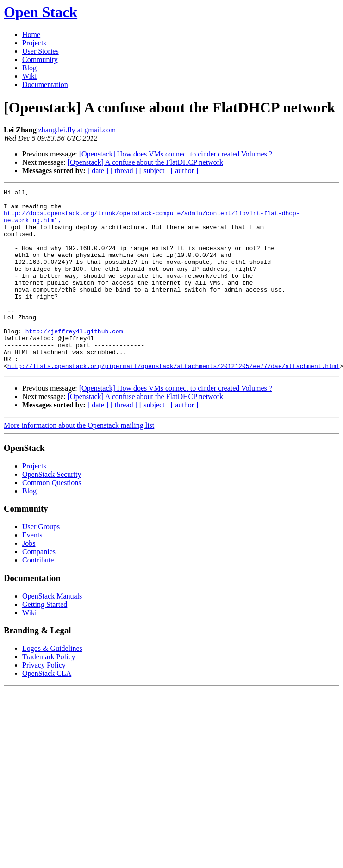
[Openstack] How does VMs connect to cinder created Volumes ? (176, 154)
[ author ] (185, 171)
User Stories (41, 51)
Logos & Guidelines (52, 684)
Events (32, 571)
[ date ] (98, 171)
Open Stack (41, 12)
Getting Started (45, 640)
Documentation (45, 84)
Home (31, 34)
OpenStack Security (52, 510)
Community (40, 59)
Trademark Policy (49, 693)
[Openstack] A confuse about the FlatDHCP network (145, 162)
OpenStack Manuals (52, 632)
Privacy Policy (44, 701)
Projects (34, 43)
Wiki (29, 76)
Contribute (38, 596)
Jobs (29, 579)
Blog (29, 68)
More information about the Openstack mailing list (79, 461)
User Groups (41, 563)
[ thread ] (124, 171)
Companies (39, 588)
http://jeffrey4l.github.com (74, 360)
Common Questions (52, 519)
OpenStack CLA (47, 709)
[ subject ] (154, 171)
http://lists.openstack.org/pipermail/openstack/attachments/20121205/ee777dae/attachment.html (174, 402)
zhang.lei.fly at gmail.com (77, 130)
